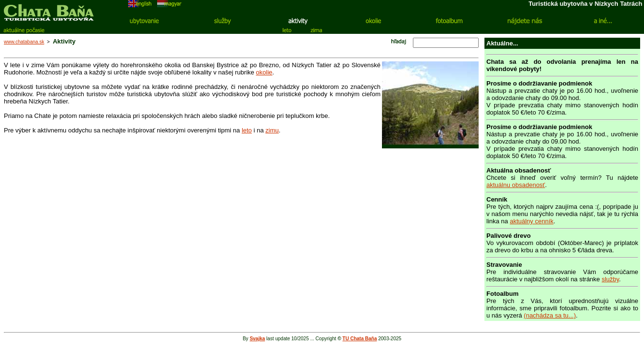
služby (610, 279)
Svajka (257, 339)
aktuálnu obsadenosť (516, 185)
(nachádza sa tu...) (550, 315)
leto (247, 130)
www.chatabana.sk (24, 42)
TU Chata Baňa (359, 339)
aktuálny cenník (531, 221)
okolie (264, 72)
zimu (272, 130)
